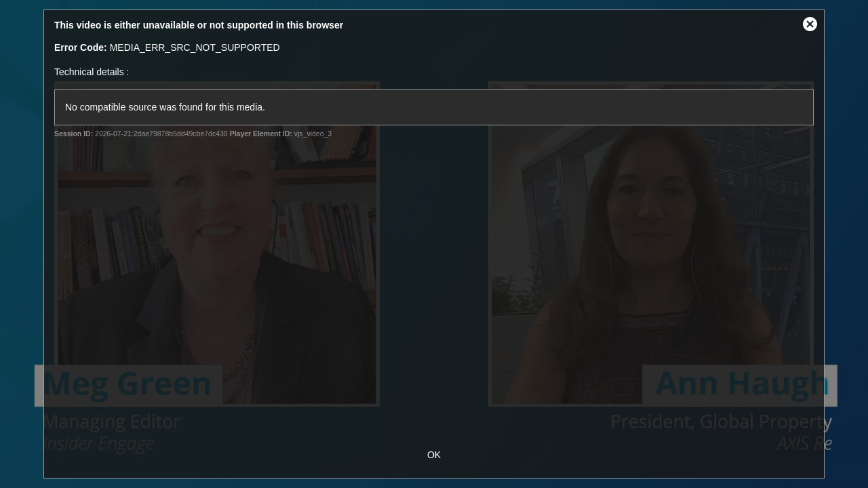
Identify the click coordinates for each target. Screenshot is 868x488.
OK (434, 455)
